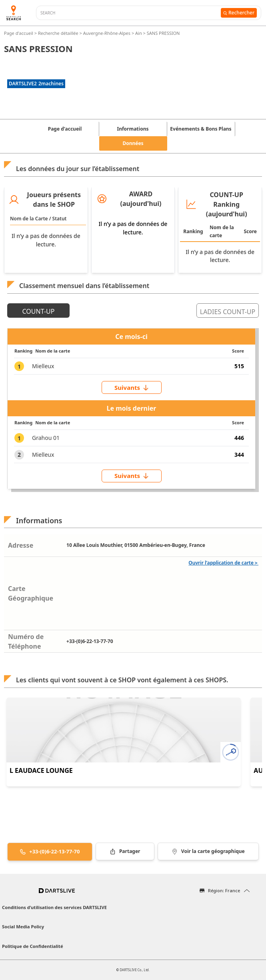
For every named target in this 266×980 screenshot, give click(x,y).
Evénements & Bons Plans (201, 129)
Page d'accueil (19, 33)
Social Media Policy (23, 927)
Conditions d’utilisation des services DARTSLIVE (54, 907)
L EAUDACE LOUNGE (41, 770)
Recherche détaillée (59, 33)
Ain (139, 33)
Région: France (224, 890)
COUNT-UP (39, 311)
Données (133, 143)
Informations (133, 129)
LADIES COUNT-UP (228, 312)
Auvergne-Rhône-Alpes (107, 33)
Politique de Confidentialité (33, 946)
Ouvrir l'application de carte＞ (223, 563)
